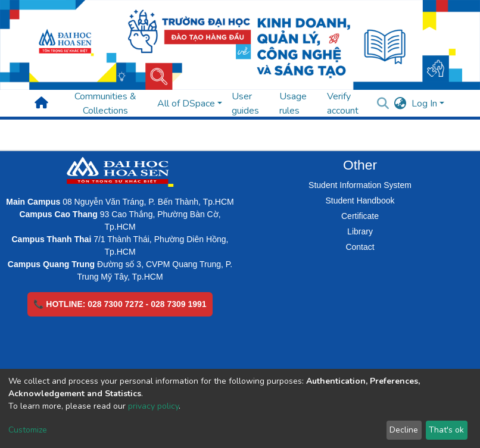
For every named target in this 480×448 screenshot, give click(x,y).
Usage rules (293, 104)
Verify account (343, 104)
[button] (400, 104)
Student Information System (360, 185)
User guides (245, 104)
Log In (424, 104)
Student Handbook (360, 200)
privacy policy (153, 406)
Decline (404, 430)
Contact (360, 247)
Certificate (360, 216)
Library (360, 231)
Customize (28, 430)
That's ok (446, 430)
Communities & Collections (105, 104)
